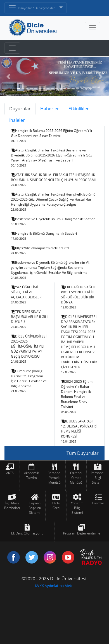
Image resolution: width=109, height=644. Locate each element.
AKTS (10, 473)
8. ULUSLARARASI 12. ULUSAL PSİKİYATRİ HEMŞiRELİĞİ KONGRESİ (79, 431)
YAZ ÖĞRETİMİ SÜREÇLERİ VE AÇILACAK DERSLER (26, 294)
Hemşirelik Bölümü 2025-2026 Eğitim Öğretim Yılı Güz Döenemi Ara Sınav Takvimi (51, 136)
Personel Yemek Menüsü (54, 478)
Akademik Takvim (31, 475)
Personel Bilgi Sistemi (98, 478)
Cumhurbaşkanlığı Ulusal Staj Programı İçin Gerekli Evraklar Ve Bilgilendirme (29, 381)
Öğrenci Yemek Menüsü (76, 478)
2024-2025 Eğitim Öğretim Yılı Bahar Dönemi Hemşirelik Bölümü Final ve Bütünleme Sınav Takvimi (77, 396)
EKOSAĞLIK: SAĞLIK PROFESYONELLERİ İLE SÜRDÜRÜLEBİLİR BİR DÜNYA (78, 297)
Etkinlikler (79, 109)
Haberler (50, 109)
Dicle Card (56, 505)
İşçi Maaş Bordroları (12, 505)
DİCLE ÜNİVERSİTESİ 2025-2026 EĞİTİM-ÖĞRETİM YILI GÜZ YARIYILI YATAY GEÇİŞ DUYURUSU (29, 349)
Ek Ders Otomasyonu (27, 533)
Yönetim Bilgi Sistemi (77, 508)
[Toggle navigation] (12, 48)
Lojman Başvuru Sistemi (35, 508)
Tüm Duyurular (83, 453)
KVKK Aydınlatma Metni (55, 586)
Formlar (98, 503)
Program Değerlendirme (82, 533)
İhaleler (17, 120)
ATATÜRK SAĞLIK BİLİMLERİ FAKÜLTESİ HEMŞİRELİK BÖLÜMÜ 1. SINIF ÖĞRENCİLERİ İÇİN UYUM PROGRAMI (53, 180)
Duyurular (20, 109)
